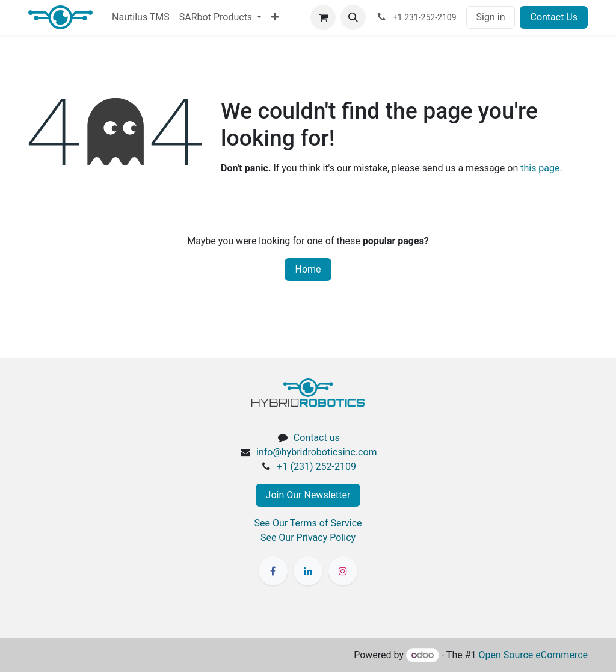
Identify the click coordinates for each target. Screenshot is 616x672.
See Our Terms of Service (308, 523)
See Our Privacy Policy (308, 538)
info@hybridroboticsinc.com (317, 452)
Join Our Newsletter (308, 495)
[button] (353, 17)
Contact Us (554, 17)
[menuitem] (141, 17)
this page (540, 168)
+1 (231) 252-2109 (317, 467)
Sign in (491, 17)
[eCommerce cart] (323, 17)
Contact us (317, 438)
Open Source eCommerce (533, 655)
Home (308, 269)
